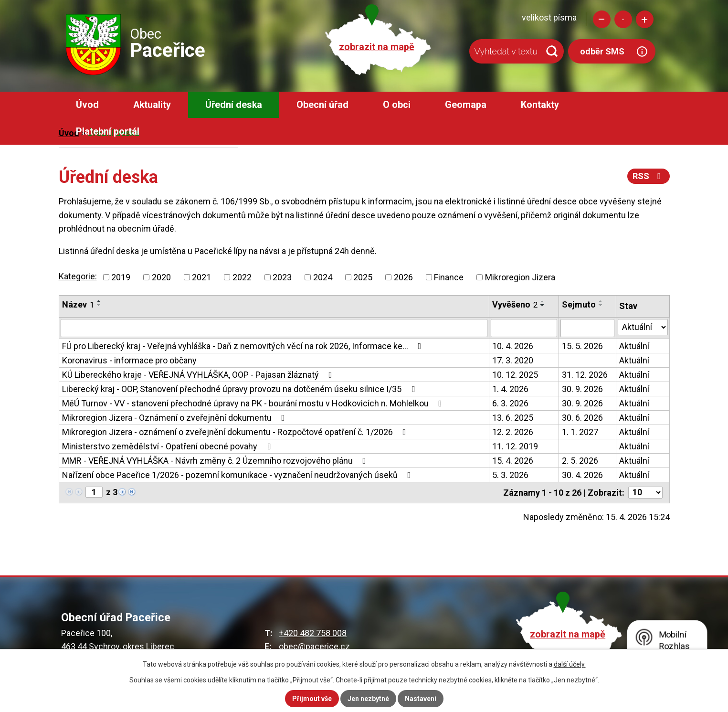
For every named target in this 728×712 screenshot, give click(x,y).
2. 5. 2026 (580, 461)
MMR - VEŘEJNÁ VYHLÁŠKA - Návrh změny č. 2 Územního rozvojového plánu (216, 461)
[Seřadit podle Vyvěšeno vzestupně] (543, 301)
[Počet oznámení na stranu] (645, 493)
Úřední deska (234, 105)
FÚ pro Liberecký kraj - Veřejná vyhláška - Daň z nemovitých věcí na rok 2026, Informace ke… (244, 346)
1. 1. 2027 (580, 432)
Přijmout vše (312, 699)
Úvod (87, 105)
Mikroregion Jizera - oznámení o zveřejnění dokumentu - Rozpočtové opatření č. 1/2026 (236, 432)
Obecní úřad (322, 105)
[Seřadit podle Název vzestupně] (99, 301)
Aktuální (634, 346)
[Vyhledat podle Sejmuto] (587, 328)
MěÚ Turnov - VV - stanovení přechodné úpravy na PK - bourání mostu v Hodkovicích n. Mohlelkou (254, 403)
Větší (645, 19)
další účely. (570, 664)
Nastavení (421, 699)
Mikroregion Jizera (520, 277)
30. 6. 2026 (582, 418)
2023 (282, 277)
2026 (403, 277)
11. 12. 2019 (515, 446)
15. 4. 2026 (513, 461)
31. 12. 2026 (585, 375)
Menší (602, 19)
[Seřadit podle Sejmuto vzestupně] (601, 301)
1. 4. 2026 (510, 389)
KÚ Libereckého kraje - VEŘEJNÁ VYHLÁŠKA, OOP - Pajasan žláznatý (199, 375)
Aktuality (152, 105)
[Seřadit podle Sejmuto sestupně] (601, 305)
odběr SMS (602, 51)
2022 (242, 277)
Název (78, 304)
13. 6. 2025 (513, 418)
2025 (363, 277)
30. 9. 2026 (582, 389)
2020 (161, 277)
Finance (449, 277)
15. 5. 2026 (582, 346)
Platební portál (108, 132)
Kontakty (540, 105)
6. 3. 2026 (510, 403)
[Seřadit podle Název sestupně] (99, 305)
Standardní (623, 19)
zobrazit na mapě (377, 47)
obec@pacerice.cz (314, 646)
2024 (323, 277)
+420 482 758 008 (313, 633)
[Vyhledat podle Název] (274, 328)
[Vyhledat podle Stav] (643, 327)
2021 (201, 277)
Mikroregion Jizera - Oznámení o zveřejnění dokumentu (175, 418)
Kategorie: (78, 276)
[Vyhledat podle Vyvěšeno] (524, 328)
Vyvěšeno (515, 304)
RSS (649, 176)
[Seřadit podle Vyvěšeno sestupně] (543, 305)
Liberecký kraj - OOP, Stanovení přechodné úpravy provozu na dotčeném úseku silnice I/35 (240, 389)
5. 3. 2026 (510, 475)
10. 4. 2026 (513, 346)
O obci (397, 105)
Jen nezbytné (368, 699)
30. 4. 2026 (582, 475)
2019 (121, 277)
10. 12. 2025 (515, 375)
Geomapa (466, 105)
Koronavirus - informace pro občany (129, 360)
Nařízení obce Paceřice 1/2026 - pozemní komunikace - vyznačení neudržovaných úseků (238, 475)
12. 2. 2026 (513, 432)
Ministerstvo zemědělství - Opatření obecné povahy (168, 446)
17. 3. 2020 (513, 360)
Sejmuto (579, 304)
